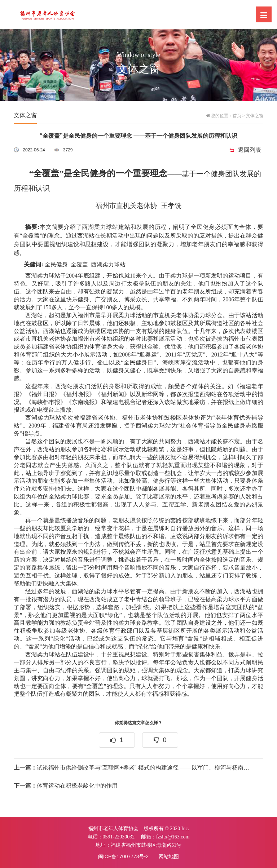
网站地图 (169, 856)
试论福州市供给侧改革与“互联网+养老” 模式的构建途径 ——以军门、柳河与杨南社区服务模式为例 (133, 768)
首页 (237, 116)
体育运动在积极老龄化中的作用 (66, 786)
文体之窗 (255, 116)
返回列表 (250, 150)
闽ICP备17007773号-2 (123, 856)
